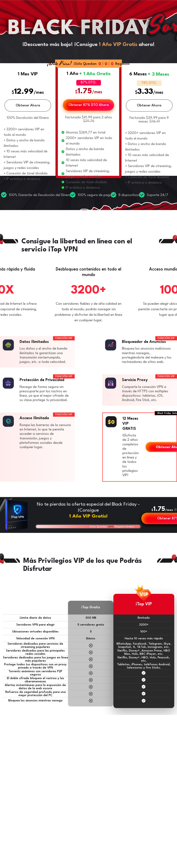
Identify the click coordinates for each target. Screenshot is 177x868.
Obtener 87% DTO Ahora (89, 105)
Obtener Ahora (28, 106)
